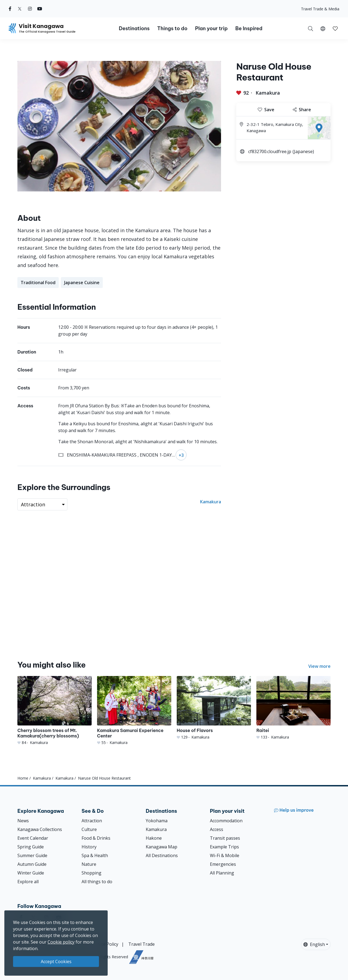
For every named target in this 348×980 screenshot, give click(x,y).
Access (217, 829)
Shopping (91, 873)
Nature (89, 864)
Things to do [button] (172, 28)
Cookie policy (61, 942)
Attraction (92, 821)
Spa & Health (95, 855)
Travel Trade (142, 944)
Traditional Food (38, 283)
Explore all (28, 882)
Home (23, 778)
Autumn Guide (32, 864)
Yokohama (157, 821)
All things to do (97, 882)
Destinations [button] (134, 28)
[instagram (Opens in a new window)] (30, 9)
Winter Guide (31, 873)
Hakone (154, 838)
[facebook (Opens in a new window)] (10, 9)
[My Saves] (335, 28)
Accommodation (226, 821)
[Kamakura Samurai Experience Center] (134, 711)
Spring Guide (31, 847)
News (23, 821)
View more (319, 666)
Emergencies (223, 864)
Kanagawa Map (161, 847)
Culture (89, 829)
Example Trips (224, 847)
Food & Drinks (96, 838)
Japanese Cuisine (82, 283)
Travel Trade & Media (320, 9)
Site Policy (108, 944)
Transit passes (225, 838)
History (89, 847)
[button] (323, 28)
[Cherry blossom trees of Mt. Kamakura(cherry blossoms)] (55, 711)
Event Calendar (33, 838)
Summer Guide (32, 855)
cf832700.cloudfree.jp (270, 151)
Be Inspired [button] (249, 28)
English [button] (314, 944)
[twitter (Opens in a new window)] (20, 9)
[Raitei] (293, 708)
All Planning (222, 873)
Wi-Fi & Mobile (225, 855)
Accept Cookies (56, 962)
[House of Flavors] (214, 708)
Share (302, 110)
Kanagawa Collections (40, 829)
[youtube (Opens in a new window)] (40, 9)
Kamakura (268, 93)
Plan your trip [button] (211, 28)
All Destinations (162, 855)
